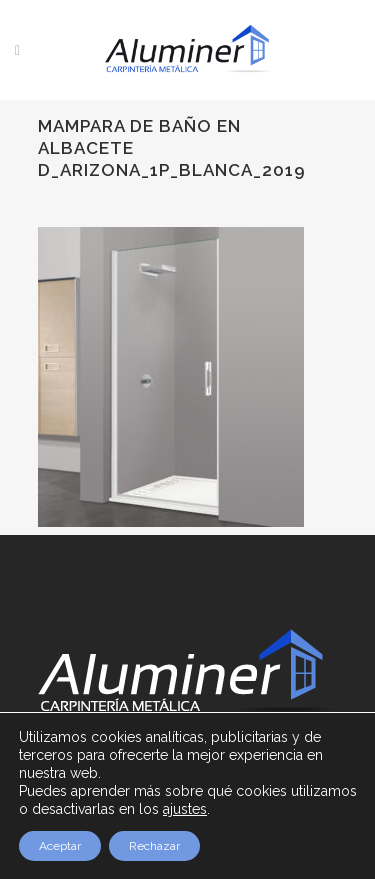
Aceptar (60, 846)
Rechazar (154, 846)
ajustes (185, 809)
